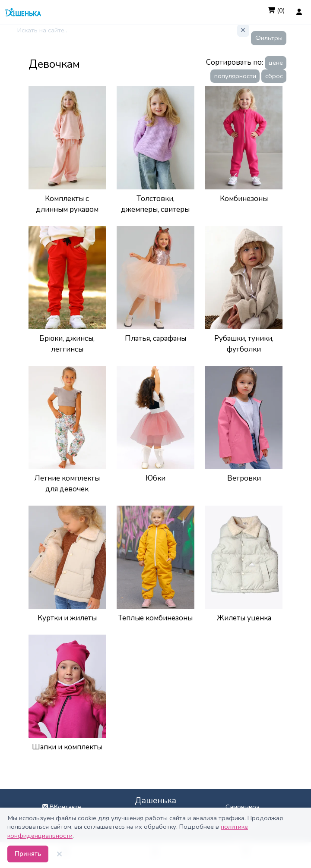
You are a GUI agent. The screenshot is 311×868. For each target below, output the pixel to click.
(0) (276, 10)
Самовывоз (243, 807)
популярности (235, 76)
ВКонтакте (62, 807)
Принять (28, 854)
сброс (274, 76)
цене (276, 63)
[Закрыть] (60, 854)
